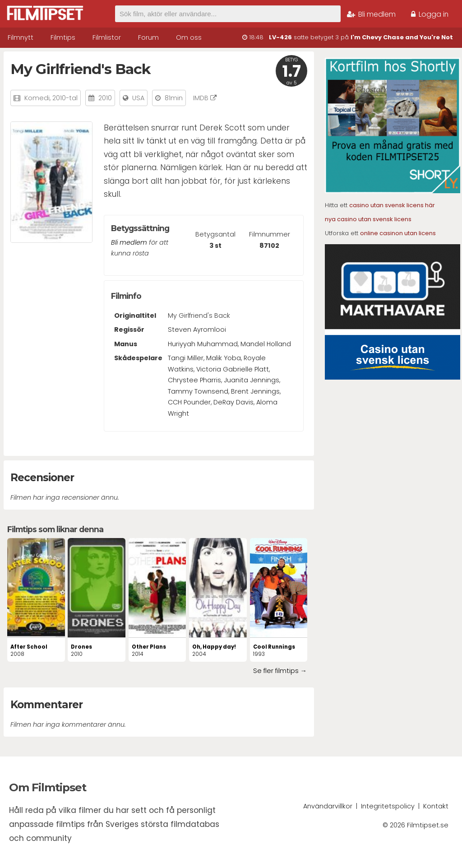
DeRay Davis (233, 402)
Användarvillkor (328, 806)
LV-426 (280, 37)
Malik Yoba (224, 358)
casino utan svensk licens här (392, 205)
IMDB (205, 98)
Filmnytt (21, 37)
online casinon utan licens (398, 233)
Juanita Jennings (252, 380)
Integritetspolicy (388, 806)
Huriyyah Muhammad (203, 344)
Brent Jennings (255, 391)
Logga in (430, 14)
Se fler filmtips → (280, 671)
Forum (148, 37)
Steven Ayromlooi (197, 330)
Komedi (37, 98)
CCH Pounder (189, 402)
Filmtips (63, 37)
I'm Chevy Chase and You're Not (402, 37)
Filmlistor (107, 37)
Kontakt (436, 806)
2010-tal (65, 98)
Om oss (189, 37)
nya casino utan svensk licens (368, 219)
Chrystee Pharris (194, 380)
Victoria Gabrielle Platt (233, 369)
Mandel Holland (266, 344)
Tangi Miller (186, 358)
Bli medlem (371, 14)
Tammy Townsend (198, 391)
